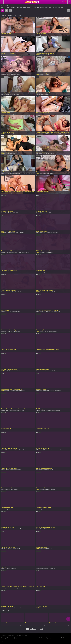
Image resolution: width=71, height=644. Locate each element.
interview (45, 173)
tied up (49, 134)
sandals (13, 391)
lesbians (3, 450)
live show (23, 193)
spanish (9, 114)
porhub (7, 75)
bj (43, 391)
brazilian (49, 114)
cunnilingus (50, 292)
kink (11, 154)
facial (42, 470)
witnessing (18, 391)
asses (12, 489)
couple (9, 351)
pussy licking (22, 450)
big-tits (8, 94)
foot (52, 549)
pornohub (13, 75)
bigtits (15, 351)
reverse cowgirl (26, 252)
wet (16, 331)
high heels (20, 252)
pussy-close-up (10, 509)
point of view (7, 173)
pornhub (53, 134)
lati (52, 75)
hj (43, 154)
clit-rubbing (20, 509)
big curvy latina (59, 450)
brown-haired (4, 114)
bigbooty (41, 173)
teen (53, 588)
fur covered (10, 608)
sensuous (42, 193)
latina (15, 94)
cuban (44, 252)
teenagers (12, 312)
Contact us (4, 635)
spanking (12, 529)
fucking (49, 450)
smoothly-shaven (5, 292)
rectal (12, 272)
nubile (20, 114)
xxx (47, 529)
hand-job (12, 430)
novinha (38, 154)
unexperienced (58, 391)
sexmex (49, 509)
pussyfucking (52, 489)
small (3, 509)
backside (41, 213)
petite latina (39, 312)
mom (38, 114)
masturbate (12, 470)
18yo (52, 470)
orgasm (16, 55)
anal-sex (3, 213)
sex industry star (49, 371)
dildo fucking (45, 450)
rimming (41, 292)
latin (48, 233)
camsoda (50, 529)
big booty (44, 312)
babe (42, 410)
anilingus (13, 114)
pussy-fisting (45, 351)
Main (2, 5)
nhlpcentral (11, 55)
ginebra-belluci (4, 608)
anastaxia (4, 470)
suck (11, 173)
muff (9, 35)
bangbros (38, 410)
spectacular (16, 233)
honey (10, 292)
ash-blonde (17, 470)
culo (19, 213)
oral (41, 154)
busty (3, 568)
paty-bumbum (50, 331)
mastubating (51, 252)
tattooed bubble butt (59, 134)
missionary (48, 568)
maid (3, 351)
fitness (53, 391)
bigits (41, 252)
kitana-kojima (42, 568)
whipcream (43, 588)
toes (37, 213)
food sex (42, 529)
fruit (37, 94)
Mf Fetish (7, 7)
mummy (41, 549)
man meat (13, 331)
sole (49, 213)
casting (38, 193)
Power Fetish (13, 7)
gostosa (46, 94)
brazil (46, 75)
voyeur (16, 312)
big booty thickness (52, 35)
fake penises (39, 450)
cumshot (38, 272)
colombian (46, 410)
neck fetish (56, 233)
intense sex (48, 312)
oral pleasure (41, 94)
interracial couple (5, 410)
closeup (13, 292)
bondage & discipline (52, 55)
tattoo (12, 35)
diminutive (46, 55)
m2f (54, 568)
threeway (3, 489)
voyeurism (39, 134)
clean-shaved (7, 371)
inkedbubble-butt (8, 391)
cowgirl (10, 588)
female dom (59, 55)
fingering (20, 55)
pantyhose (4, 55)
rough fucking (54, 312)
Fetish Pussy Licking (28, 7)
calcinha (55, 331)
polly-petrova (17, 549)
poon (41, 351)
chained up (18, 75)
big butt (46, 608)
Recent (11, 10)
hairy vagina (10, 193)
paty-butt (49, 75)
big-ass (15, 35)
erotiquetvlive (11, 252)
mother (16, 568)
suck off (12, 213)
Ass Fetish (55, 7)
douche (41, 430)
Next (44, 629)
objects (13, 568)
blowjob (16, 252)
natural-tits (53, 351)
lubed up (16, 588)
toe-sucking (45, 213)
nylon (7, 55)
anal (42, 114)
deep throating (4, 331)
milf (40, 114)
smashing (38, 371)
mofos (47, 588)
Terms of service (10, 635)
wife (7, 35)
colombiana (51, 410)
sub (10, 75)
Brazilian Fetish (48, 7)
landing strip (55, 292)
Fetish (2, 7)
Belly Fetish (61, 7)
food (19, 331)
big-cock (12, 94)
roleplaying (20, 410)
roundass (16, 489)
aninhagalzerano (51, 154)
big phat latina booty (43, 35)
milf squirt (8, 450)
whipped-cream (57, 410)
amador (17, 134)
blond (47, 252)
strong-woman (39, 391)
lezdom (46, 509)
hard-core (3, 35)
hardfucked (4, 312)
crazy (18, 94)
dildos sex (53, 450)
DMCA (16, 635)
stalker (8, 312)
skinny (14, 154)
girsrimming (48, 272)
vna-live (14, 173)
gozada (21, 371)
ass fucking (8, 213)
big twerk (58, 35)
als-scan (15, 509)
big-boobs (16, 272)
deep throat (49, 470)
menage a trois (44, 134)
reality (13, 134)
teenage (6, 549)
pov (49, 94)
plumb (38, 568)
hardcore (3, 75)
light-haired (4, 94)
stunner (52, 213)
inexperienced (22, 233)
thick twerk (63, 35)
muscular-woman (48, 391)
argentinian (17, 529)
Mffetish (42, 7)
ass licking (43, 272)
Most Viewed (6, 10)
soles (9, 154)
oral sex (59, 312)
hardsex (53, 509)
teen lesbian (13, 450)
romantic (52, 173)
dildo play (15, 193)
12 (40, 629)
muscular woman (40, 233)
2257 (20, 635)
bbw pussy (11, 410)
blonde (19, 193)
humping (46, 154)
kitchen (45, 114)
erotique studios (5, 252)
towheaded (42, 75)
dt (51, 94)
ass (13, 588)
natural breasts (5, 193)
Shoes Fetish (36, 7)
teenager (41, 55)
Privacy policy (25, 635)
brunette (17, 450)
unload (7, 470)
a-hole (17, 114)
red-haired (4, 529)
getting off (9, 134)
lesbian (52, 430)
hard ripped (23, 391)
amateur (51, 233)
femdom (15, 410)
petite (52, 568)
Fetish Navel (19, 7)
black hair (57, 272)
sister (10, 272)
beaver (6, 351)
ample (16, 213)
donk (40, 608)
